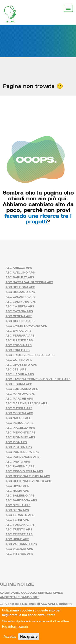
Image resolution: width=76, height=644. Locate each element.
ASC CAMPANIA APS (21, 301)
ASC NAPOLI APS (18, 418)
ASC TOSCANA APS (20, 525)
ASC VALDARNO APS (21, 544)
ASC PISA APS (16, 442)
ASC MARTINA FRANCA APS (26, 403)
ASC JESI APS (16, 369)
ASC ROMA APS (17, 491)
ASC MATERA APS (19, 408)
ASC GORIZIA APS (19, 360)
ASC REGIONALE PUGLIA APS (28, 476)
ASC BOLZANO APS (20, 292)
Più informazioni (15, 627)
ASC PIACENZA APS (20, 428)
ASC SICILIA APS (18, 505)
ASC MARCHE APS (19, 398)
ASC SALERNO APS (20, 495)
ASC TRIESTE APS (19, 534)
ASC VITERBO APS (19, 554)
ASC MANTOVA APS (20, 394)
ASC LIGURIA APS (19, 384)
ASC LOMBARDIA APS (22, 389)
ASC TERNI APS (17, 520)
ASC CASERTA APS (20, 306)
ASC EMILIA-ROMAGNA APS (26, 326)
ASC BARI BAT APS (20, 277)
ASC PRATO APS (18, 461)
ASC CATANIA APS (19, 311)
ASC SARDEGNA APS (21, 500)
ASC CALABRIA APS (20, 297)
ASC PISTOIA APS (19, 447)
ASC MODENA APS (19, 413)
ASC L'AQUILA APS (20, 374)
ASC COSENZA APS (20, 321)
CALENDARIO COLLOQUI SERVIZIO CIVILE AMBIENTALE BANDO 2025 (31, 595)
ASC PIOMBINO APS (20, 437)
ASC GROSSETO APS (21, 365)
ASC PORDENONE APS (22, 457)
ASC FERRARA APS (20, 335)
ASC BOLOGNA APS (20, 287)
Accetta (10, 637)
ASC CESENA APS (19, 316)
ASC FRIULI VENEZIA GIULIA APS (30, 355)
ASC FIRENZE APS (19, 340)
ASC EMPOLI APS (18, 331)
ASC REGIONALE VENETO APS (28, 481)
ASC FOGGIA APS (19, 345)
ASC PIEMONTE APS (21, 432)
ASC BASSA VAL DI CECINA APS (29, 282)
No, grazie (29, 637)
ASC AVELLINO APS (20, 272)
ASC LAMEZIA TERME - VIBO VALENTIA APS (38, 379)
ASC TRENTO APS (19, 529)
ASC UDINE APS (17, 539)
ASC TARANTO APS (20, 515)
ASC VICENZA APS (19, 549)
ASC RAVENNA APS (20, 466)
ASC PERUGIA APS (19, 423)
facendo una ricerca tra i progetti (38, 219)
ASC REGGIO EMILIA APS (24, 471)
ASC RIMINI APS (17, 486)
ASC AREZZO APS (19, 268)
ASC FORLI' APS (18, 350)
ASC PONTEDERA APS (22, 452)
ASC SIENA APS (17, 510)
